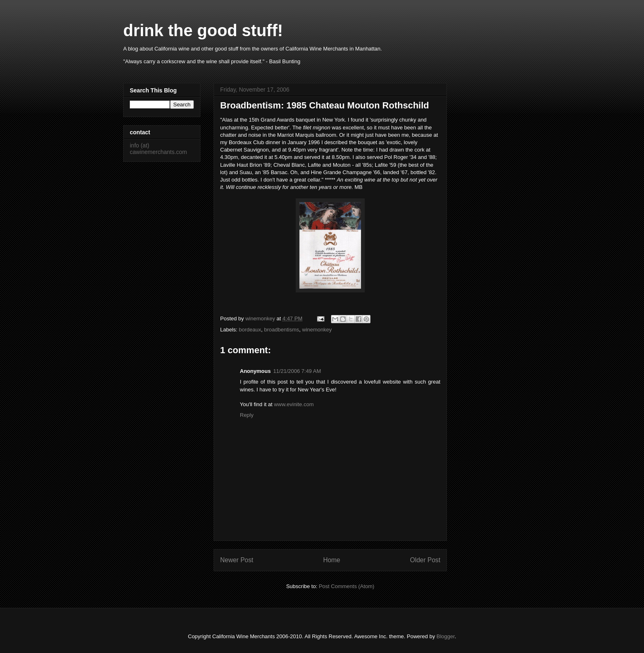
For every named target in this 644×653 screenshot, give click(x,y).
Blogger (446, 636)
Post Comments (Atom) (346, 586)
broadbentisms (282, 330)
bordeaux (250, 330)
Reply (247, 415)
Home (332, 560)
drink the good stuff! (203, 30)
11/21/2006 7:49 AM (297, 371)
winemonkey (317, 330)
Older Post (425, 560)
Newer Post (237, 560)
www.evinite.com (294, 404)
